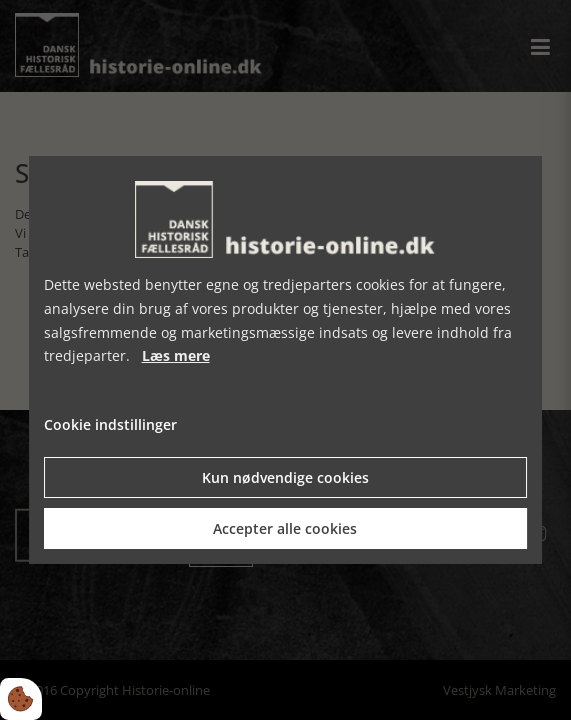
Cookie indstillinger (110, 424)
